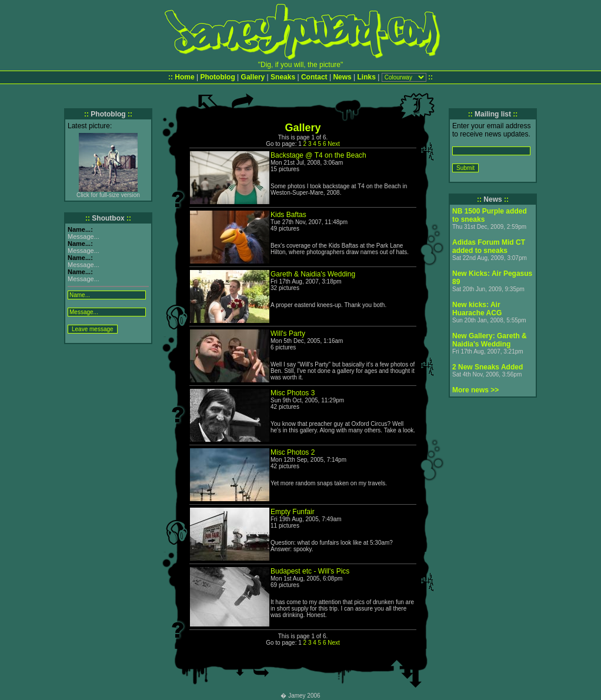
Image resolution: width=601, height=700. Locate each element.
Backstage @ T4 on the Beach (318, 155)
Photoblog (217, 77)
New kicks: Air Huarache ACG (477, 309)
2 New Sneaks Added (488, 367)
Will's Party (288, 334)
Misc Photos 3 (293, 393)
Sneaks (283, 77)
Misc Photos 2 (293, 452)
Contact (314, 77)
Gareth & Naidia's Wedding (313, 274)
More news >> (475, 390)
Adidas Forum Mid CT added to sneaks (489, 246)
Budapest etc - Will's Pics (310, 571)
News (342, 77)
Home (184, 77)
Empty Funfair (293, 512)
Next (334, 144)
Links (367, 77)
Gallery (253, 77)
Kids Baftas (288, 215)
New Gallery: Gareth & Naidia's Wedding (490, 340)
